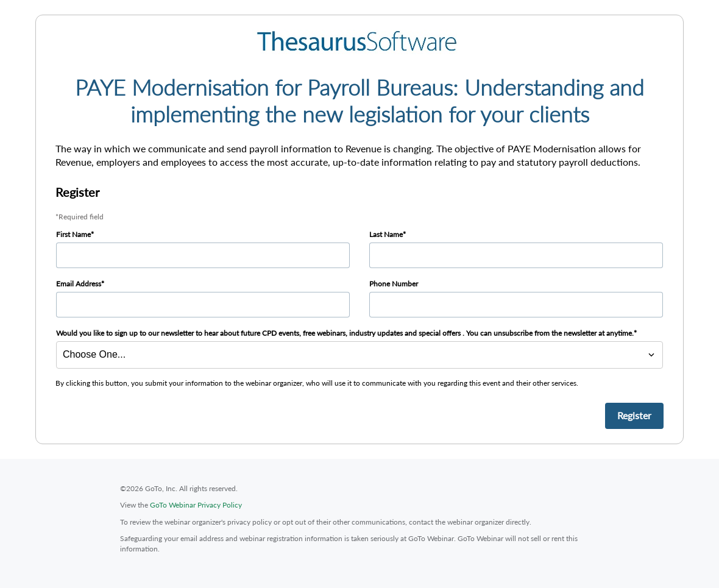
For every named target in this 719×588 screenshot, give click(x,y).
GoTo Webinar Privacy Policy (196, 505)
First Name (73, 234)
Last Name (386, 234)
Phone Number (394, 284)
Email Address (79, 284)
